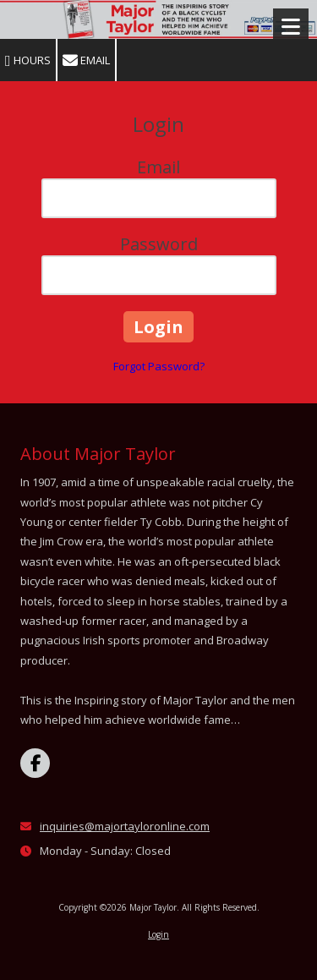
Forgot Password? (159, 366)
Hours (28, 60)
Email (86, 60)
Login (158, 934)
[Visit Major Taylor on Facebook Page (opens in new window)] (35, 763)
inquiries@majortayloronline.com (125, 826)
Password (159, 244)
